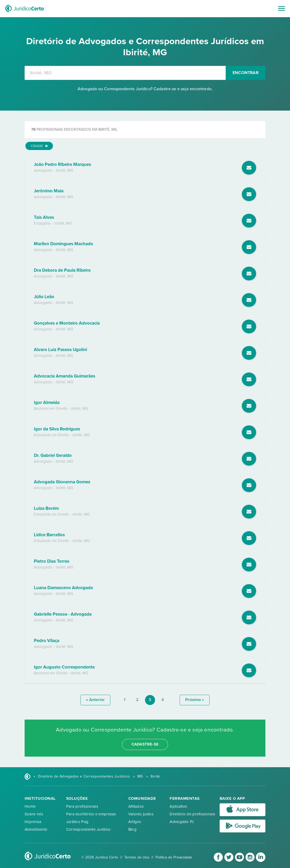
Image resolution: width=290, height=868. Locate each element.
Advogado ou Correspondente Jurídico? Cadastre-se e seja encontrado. (145, 89)
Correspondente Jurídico (89, 829)
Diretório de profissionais (192, 814)
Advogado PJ (182, 822)
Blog (132, 829)
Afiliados (136, 806)
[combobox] (125, 73)
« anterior (95, 700)
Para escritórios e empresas (91, 814)
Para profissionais (82, 806)
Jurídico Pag (77, 822)
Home (30, 806)
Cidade (39, 146)
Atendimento (36, 829)
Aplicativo (178, 806)
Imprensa (33, 822)
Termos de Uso (137, 857)
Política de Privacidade (174, 857)
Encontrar (246, 73)
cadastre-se (145, 744)
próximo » (195, 700)
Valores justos (141, 814)
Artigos (135, 822)
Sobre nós (34, 814)
